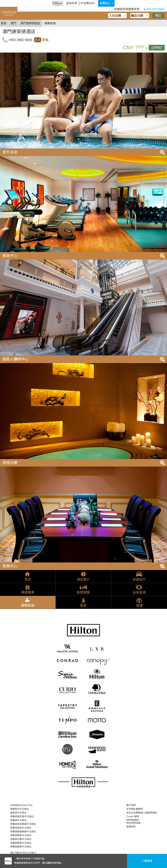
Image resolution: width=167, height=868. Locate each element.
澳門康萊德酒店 (30, 23)
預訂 (158, 16)
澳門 (13, 23)
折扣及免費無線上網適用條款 (142, 813)
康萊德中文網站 (18, 813)
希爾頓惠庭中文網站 (21, 847)
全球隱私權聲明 (135, 809)
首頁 (4, 23)
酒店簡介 (83, 579)
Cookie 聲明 (133, 816)
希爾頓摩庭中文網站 (21, 835)
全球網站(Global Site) (21, 805)
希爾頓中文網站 (18, 820)
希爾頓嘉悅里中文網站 (22, 816)
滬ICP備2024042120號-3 (23, 853)
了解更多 (147, 861)
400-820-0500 (154, 9)
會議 (139, 605)
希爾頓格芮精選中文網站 (23, 824)
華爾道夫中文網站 (20, 809)
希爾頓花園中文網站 (21, 839)
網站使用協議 (133, 823)
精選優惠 (28, 592)
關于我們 (131, 805)
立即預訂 (157, 48)
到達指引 (139, 579)
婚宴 (83, 605)
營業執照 (131, 827)
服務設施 (28, 605)
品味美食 (139, 592)
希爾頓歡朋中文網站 (21, 843)
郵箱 (45, 40)
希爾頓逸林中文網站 (21, 828)
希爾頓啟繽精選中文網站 (23, 832)
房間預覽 (83, 592)
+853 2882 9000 (20, 40)
